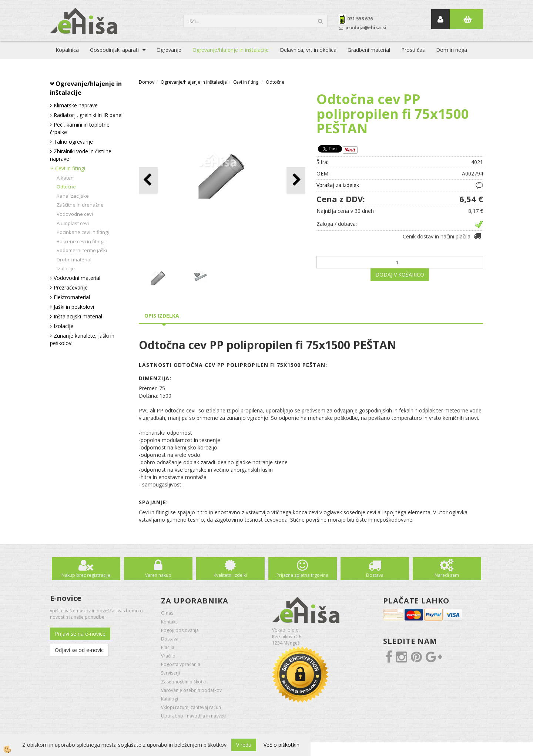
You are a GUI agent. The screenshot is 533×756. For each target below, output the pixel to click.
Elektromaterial (72, 297)
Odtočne (66, 187)
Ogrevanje (169, 50)
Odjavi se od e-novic (79, 650)
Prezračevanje (71, 287)
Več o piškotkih (281, 745)
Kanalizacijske (73, 196)
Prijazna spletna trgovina (302, 575)
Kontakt (169, 622)
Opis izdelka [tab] (162, 316)
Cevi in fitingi (70, 168)
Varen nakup (158, 575)
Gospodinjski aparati (114, 50)
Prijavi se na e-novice (80, 634)
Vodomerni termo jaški (82, 250)
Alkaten (65, 178)
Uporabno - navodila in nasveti (193, 716)
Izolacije (66, 268)
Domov (147, 82)
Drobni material (74, 260)
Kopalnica (67, 50)
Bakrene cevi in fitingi (81, 241)
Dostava (375, 575)
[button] (296, 180)
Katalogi (170, 699)
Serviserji (170, 673)
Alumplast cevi (73, 223)
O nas (167, 613)
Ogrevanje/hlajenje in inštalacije (231, 50)
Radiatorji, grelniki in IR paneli (89, 115)
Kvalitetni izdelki (230, 575)
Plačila (168, 647)
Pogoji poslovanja (180, 630)
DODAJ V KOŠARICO (400, 275)
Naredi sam (447, 575)
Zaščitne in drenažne (80, 205)
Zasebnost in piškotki (183, 682)
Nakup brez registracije (86, 575)
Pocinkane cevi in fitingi (83, 232)
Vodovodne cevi (75, 214)
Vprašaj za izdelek (338, 185)
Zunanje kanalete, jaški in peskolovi (82, 339)
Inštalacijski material (78, 316)
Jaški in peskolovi (74, 307)
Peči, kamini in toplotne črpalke (80, 128)
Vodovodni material (77, 278)
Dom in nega (452, 50)
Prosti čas (413, 50)
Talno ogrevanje (73, 142)
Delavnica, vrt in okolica (308, 50)
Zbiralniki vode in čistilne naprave (81, 155)
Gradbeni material (369, 50)
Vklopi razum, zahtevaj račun (191, 707)
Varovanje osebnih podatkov (191, 690)
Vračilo (168, 656)
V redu (244, 745)
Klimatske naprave (76, 105)
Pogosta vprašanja (181, 664)
